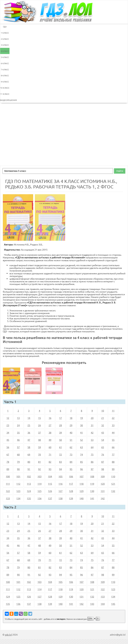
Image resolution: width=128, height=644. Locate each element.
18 (71, 418)
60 (50, 447)
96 (81, 469)
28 (60, 425)
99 (113, 469)
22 (113, 418)
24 (18, 425)
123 (18, 491)
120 (103, 484)
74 (81, 454)
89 (8, 469)
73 (71, 454)
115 (50, 484)
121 (113, 484)
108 (92, 476)
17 (60, 418)
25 (29, 425)
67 (8, 454)
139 (71, 498)
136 (39, 498)
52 (81, 440)
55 (113, 440)
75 (92, 454)
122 (8, 491)
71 (50, 454)
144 (103, 604)
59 (39, 447)
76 (103, 454)
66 (113, 447)
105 (60, 476)
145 (113, 604)
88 (113, 462)
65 (103, 447)
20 (92, 418)
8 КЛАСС (5, 75)
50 (60, 440)
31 (92, 425)
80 (29, 462)
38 (50, 432)
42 (92, 432)
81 (39, 462)
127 (60, 491)
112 (18, 484)
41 (81, 432)
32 (103, 425)
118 (81, 484)
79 (18, 462)
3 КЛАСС (5, 45)
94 (60, 469)
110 (113, 476)
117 (71, 484)
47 (29, 440)
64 (92, 447)
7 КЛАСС (5, 69)
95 (71, 469)
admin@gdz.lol (118, 635)
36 (29, 432)
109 (103, 476)
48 (39, 440)
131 (103, 491)
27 (50, 425)
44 (113, 432)
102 (29, 476)
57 (18, 447)
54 (103, 440)
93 (50, 469)
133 (8, 498)
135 (29, 498)
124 (29, 491)
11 (113, 411)
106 (71, 476)
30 (81, 425)
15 (39, 418)
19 (81, 418)
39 (60, 432)
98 (103, 469)
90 (18, 469)
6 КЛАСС (5, 63)
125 (39, 491)
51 (71, 440)
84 (71, 462)
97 (92, 469)
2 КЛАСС (5, 39)
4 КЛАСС (5, 51)
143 (92, 604)
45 (8, 440)
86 (92, 462)
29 (71, 425)
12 (8, 418)
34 (8, 432)
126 (50, 491)
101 (18, 476)
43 (103, 432)
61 (60, 447)
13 (18, 418)
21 (103, 418)
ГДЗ (5, 27)
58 (29, 447)
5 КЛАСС (5, 57)
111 (8, 484)
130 (92, 491)
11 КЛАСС (5, 94)
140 (81, 498)
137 (50, 498)
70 (39, 454)
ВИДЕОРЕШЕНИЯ (5, 100)
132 (113, 491)
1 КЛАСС (5, 33)
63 (81, 447)
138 (60, 498)
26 (39, 425)
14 (29, 418)
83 (60, 462)
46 (18, 440)
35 (18, 432)
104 (50, 476)
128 (71, 491)
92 (39, 469)
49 (50, 440)
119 (92, 484)
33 (113, 425)
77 (113, 454)
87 (103, 462)
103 (39, 476)
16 (50, 418)
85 (81, 462)
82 (50, 462)
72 (60, 454)
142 (103, 498)
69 (29, 454)
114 (39, 484)
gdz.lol (8, 635)
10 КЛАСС (5, 88)
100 (8, 476)
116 (60, 484)
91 (29, 469)
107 (81, 476)
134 (18, 498)
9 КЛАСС (5, 82)
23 (8, 425)
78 (8, 462)
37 (39, 432)
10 (103, 411)
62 (71, 447)
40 (71, 432)
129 (81, 491)
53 (92, 440)
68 (18, 454)
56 (8, 447)
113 (29, 484)
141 (92, 498)
